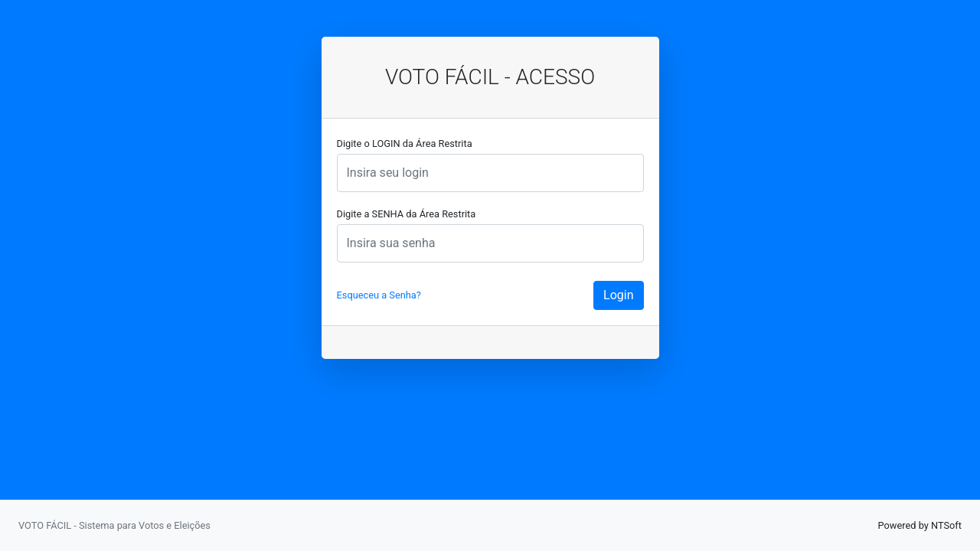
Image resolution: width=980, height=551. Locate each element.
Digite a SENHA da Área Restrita (407, 214)
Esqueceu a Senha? (379, 295)
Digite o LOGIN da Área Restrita (405, 143)
